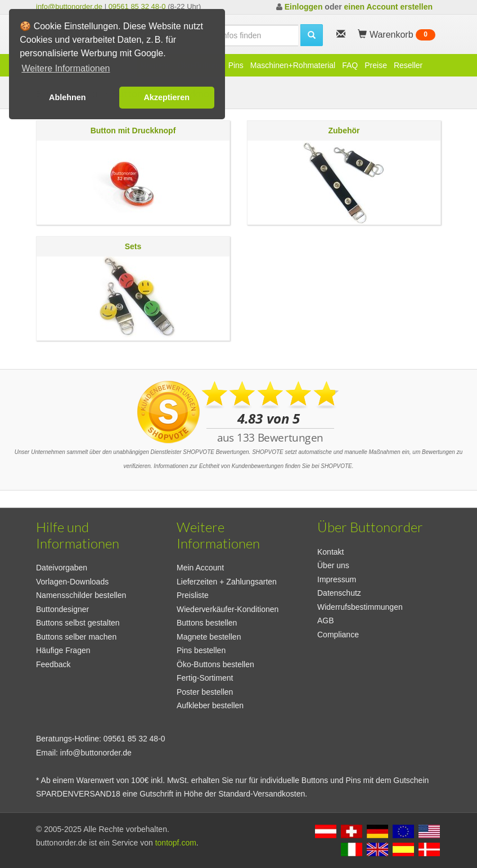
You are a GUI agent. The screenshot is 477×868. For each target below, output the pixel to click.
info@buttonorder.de (69, 6)
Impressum (337, 579)
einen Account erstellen (388, 7)
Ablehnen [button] (67, 97)
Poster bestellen (205, 692)
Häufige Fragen (63, 650)
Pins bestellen (201, 650)
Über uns (333, 565)
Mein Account (200, 568)
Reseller (408, 65)
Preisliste (193, 595)
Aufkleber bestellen (210, 705)
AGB (326, 620)
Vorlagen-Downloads (72, 582)
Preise (376, 65)
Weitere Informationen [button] (66, 68)
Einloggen (304, 7)
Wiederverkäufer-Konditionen (228, 609)
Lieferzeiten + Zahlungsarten (227, 582)
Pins (236, 65)
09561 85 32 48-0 (137, 6)
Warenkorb (397, 35)
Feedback (53, 664)
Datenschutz (339, 593)
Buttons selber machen (76, 637)
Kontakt (330, 552)
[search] (239, 35)
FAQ (350, 65)
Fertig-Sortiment (205, 678)
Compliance (338, 635)
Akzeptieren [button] (166, 97)
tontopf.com (176, 843)
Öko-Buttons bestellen (215, 664)
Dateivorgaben (62, 568)
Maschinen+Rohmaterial (293, 65)
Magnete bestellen (209, 637)
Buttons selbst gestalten (78, 623)
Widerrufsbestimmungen (360, 607)
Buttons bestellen (207, 623)
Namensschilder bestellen (81, 595)
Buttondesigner (62, 609)
